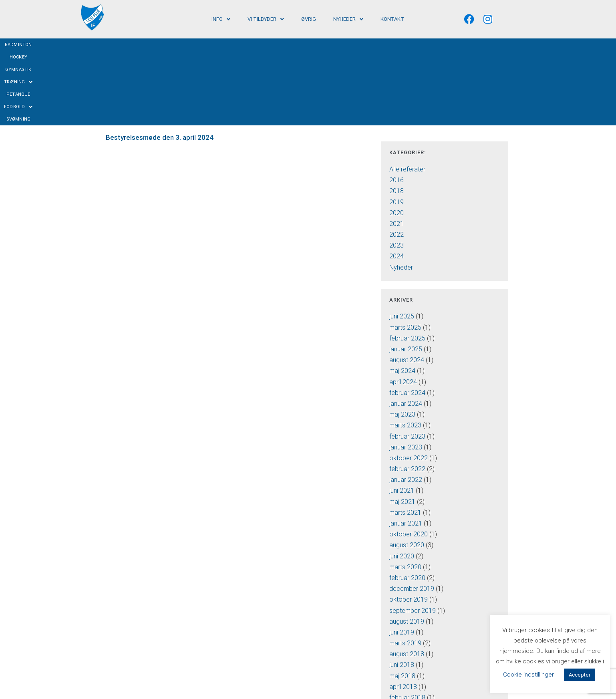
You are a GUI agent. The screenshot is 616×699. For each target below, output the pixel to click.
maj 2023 (402, 340)
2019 (397, 127)
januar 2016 (406, 677)
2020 (397, 138)
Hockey (240, 45)
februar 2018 (407, 623)
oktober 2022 (409, 383)
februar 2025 (407, 263)
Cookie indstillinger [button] (528, 675)
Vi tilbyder (266, 19)
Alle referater (407, 94)
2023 (397, 171)
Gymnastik (270, 45)
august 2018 (407, 579)
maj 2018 (402, 601)
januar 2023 (406, 372)
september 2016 (413, 634)
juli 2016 (401, 645)
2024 (397, 182)
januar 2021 (406, 448)
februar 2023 (407, 362)
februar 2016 (407, 666)
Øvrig (309, 19)
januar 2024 (406, 329)
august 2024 (407, 285)
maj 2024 (402, 296)
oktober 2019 (409, 525)
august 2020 (407, 470)
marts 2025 (405, 253)
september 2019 (413, 536)
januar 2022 (406, 405)
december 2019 (412, 514)
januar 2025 (406, 274)
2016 (397, 106)
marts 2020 (405, 492)
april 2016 (403, 656)
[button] (221, 19)
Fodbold (374, 44)
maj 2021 (402, 427)
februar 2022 (407, 394)
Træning (305, 44)
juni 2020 (402, 481)
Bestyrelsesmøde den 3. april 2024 (160, 63)
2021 (397, 149)
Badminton (209, 45)
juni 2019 (402, 557)
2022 (397, 160)
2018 (397, 116)
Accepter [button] (580, 675)
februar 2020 (407, 503)
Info (221, 19)
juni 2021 (402, 416)
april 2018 (403, 612)
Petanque (340, 45)
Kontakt (392, 19)
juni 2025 (402, 242)
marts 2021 (405, 438)
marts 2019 (405, 569)
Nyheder (348, 19)
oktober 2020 (409, 460)
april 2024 (403, 307)
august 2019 (407, 547)
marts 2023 (405, 351)
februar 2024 (407, 318)
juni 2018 (402, 590)
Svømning (408, 45)
